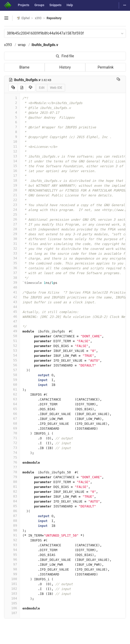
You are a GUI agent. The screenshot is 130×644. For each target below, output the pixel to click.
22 (12, 200)
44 (12, 307)
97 (12, 564)
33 (12, 253)
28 (12, 229)
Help (70, 5)
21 (12, 195)
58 (12, 375)
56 (12, 365)
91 (12, 535)
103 (12, 593)
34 (12, 258)
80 (12, 482)
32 (12, 248)
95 (12, 555)
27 (12, 224)
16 (12, 171)
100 (12, 579)
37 (12, 273)
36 (12, 268)
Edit (42, 88)
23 (12, 205)
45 (12, 312)
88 (12, 521)
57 (12, 370)
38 (12, 278)
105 (12, 603)
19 (12, 185)
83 (12, 496)
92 (12, 540)
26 (12, 219)
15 (12, 166)
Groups (39, 5)
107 (12, 613)
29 (12, 234)
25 (12, 214)
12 (12, 151)
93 (12, 545)
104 (12, 598)
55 (12, 360)
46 (12, 317)
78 (12, 472)
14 (12, 161)
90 (12, 530)
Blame (24, 67)
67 (12, 419)
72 (12, 443)
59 (12, 380)
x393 (8, 45)
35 (12, 263)
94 (12, 550)
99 (12, 574)
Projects (24, 5)
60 (12, 385)
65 (12, 409)
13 (12, 156)
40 (12, 287)
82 (12, 491)
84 (12, 501)
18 (12, 180)
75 (12, 457)
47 (12, 321)
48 (12, 326)
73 (12, 448)
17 (12, 176)
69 (12, 428)
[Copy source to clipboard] (13, 88)
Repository (54, 18)
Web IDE (56, 88)
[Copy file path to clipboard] (118, 80)
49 (12, 331)
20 (12, 190)
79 (12, 477)
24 (12, 210)
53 (12, 351)
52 (12, 346)
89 (12, 525)
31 (12, 244)
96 (12, 559)
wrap (22, 45)
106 (12, 608)
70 (12, 433)
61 (12, 389)
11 (12, 146)
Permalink (105, 67)
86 (12, 511)
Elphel (23, 18)
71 (12, 438)
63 (12, 399)
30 (12, 239)
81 (12, 487)
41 (12, 292)
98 (12, 569)
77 (12, 467)
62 (12, 394)
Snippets (55, 5)
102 (12, 589)
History (65, 67)
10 (12, 142)
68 (12, 423)
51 (12, 341)
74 (12, 453)
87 (12, 516)
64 (12, 404)
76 (12, 462)
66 (12, 414)
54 (12, 355)
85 (12, 506)
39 (12, 282)
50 (12, 336)
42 (12, 297)
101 (12, 584)
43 (12, 302)
